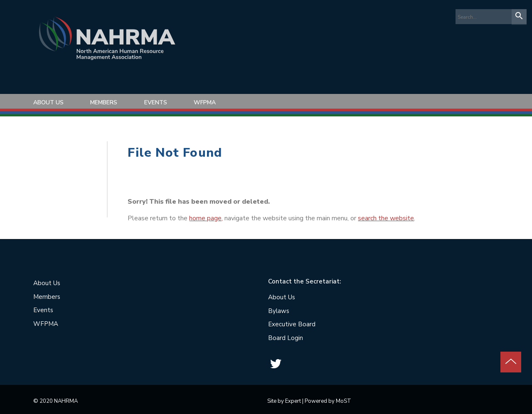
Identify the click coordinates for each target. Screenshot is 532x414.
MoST (344, 401)
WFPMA (205, 102)
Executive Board (292, 324)
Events (156, 102)
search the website (386, 218)
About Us (48, 102)
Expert (293, 401)
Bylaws (279, 311)
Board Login (286, 338)
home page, (206, 218)
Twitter (276, 364)
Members (104, 102)
